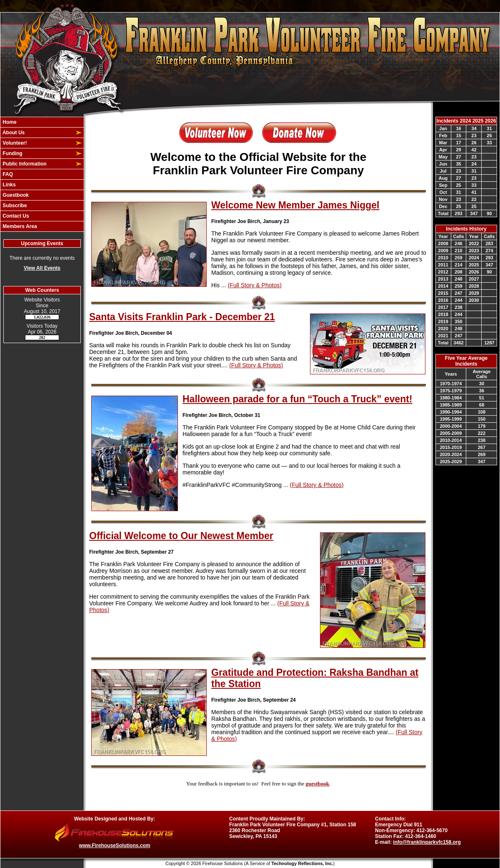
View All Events (42, 268)
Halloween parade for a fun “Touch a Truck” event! (297, 399)
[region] (42, 174)
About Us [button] (13, 133)
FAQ (7, 174)
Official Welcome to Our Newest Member (181, 536)
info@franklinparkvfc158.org (427, 842)
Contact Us (15, 216)
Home (9, 122)
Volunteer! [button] (14, 143)
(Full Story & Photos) (255, 285)
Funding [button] (12, 153)
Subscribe (14, 206)
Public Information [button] (24, 164)
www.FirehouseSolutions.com (115, 845)
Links (9, 185)
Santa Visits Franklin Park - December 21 (182, 317)
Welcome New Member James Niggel (295, 205)
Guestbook (15, 195)
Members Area (19, 226)
